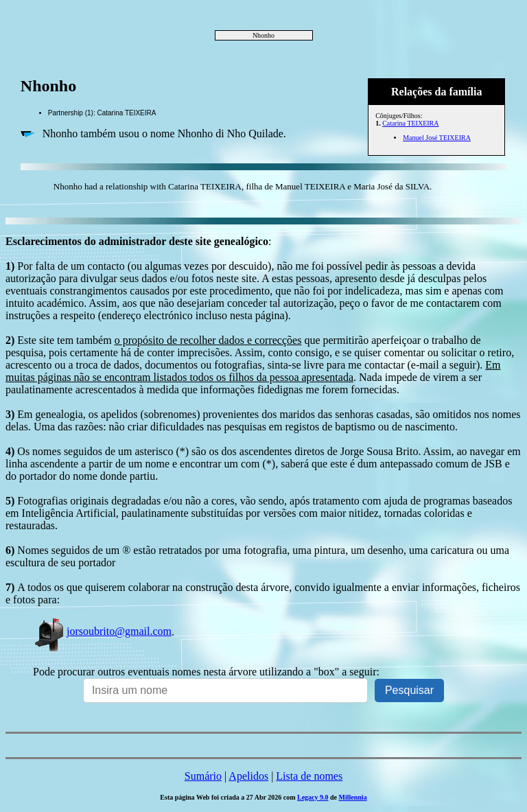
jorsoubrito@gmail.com (102, 631)
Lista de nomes (309, 776)
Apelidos (248, 776)
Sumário (203, 776)
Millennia (353, 797)
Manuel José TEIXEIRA (437, 138)
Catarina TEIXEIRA (410, 123)
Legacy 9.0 (313, 797)
